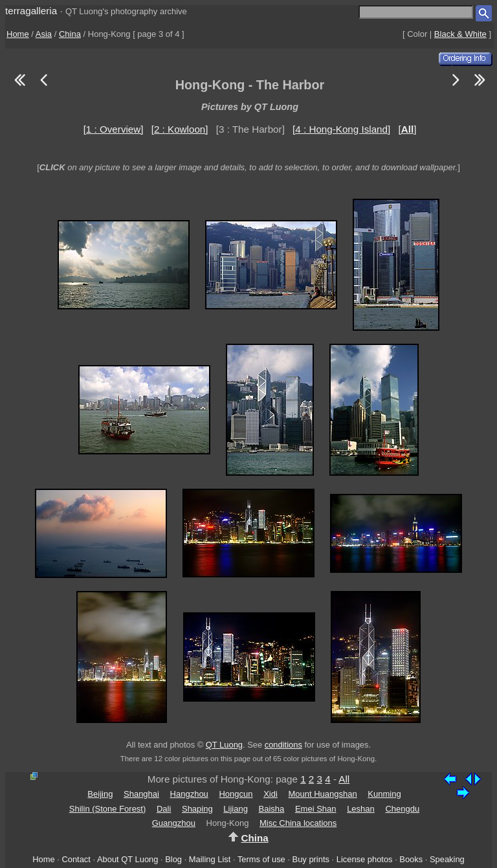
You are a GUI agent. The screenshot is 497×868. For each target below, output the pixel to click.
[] (407, 129)
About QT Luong (127, 859)
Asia (44, 34)
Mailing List (210, 859)
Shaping (197, 809)
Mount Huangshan (322, 794)
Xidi (271, 794)
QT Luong (224, 745)
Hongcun (236, 794)
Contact (76, 859)
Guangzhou (174, 823)
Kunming (384, 794)
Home (18, 34)
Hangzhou (189, 794)
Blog (173, 859)
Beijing (100, 794)
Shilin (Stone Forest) (108, 809)
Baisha (272, 809)
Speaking (447, 859)
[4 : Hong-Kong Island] (341, 129)
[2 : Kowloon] (180, 129)
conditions (283, 745)
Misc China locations (298, 823)
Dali (164, 809)
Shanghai (141, 794)
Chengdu (402, 809)
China (70, 34)
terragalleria (31, 11)
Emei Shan (316, 809)
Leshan (361, 809)
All (344, 779)
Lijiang (236, 809)
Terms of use (261, 859)
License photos (365, 859)
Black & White (460, 34)
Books (411, 859)
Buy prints (311, 859)
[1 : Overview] (114, 129)
